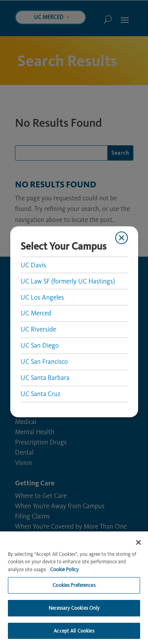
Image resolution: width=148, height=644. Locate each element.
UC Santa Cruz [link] (40, 394)
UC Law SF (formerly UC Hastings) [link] (67, 281)
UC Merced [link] (36, 313)
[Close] (139, 561)
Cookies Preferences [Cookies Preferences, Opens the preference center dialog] (74, 604)
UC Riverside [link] (38, 329)
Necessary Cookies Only (74, 626)
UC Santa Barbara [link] (45, 378)
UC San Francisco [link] (44, 362)
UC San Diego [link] (39, 346)
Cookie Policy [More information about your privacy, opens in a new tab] (64, 588)
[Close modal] (122, 238)
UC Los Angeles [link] (42, 297)
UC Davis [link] (33, 265)
